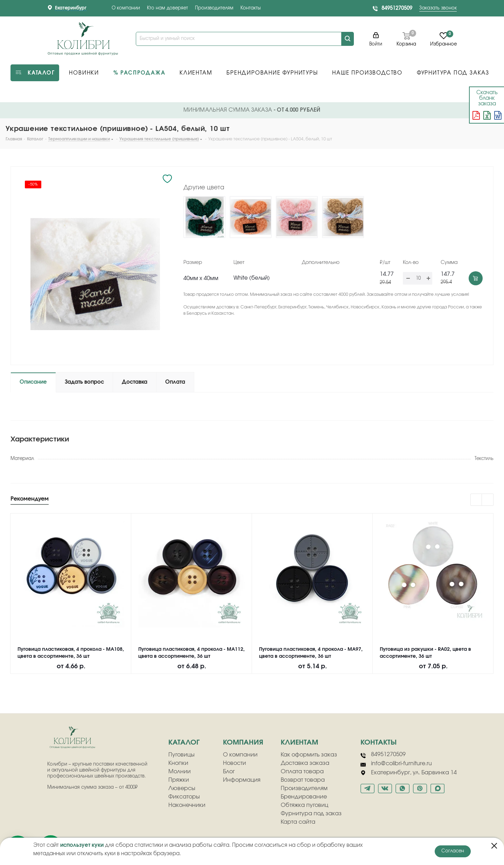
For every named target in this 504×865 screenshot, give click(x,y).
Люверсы (182, 788)
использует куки (82, 845)
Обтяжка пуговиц (304, 805)
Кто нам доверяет (167, 8)
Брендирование (304, 797)
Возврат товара (303, 780)
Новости (234, 763)
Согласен (453, 851)
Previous (477, 500)
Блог (229, 772)
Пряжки (179, 780)
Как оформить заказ (309, 755)
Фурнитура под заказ (311, 814)
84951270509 (397, 8)
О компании (126, 8)
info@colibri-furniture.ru (396, 764)
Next (488, 500)
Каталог (184, 742)
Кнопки (178, 763)
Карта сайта (298, 822)
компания (243, 742)
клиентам (299, 742)
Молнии (180, 772)
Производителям (214, 8)
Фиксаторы (184, 797)
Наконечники (187, 805)
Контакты (251, 8)
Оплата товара (302, 772)
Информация (242, 780)
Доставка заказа (305, 763)
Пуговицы (181, 755)
